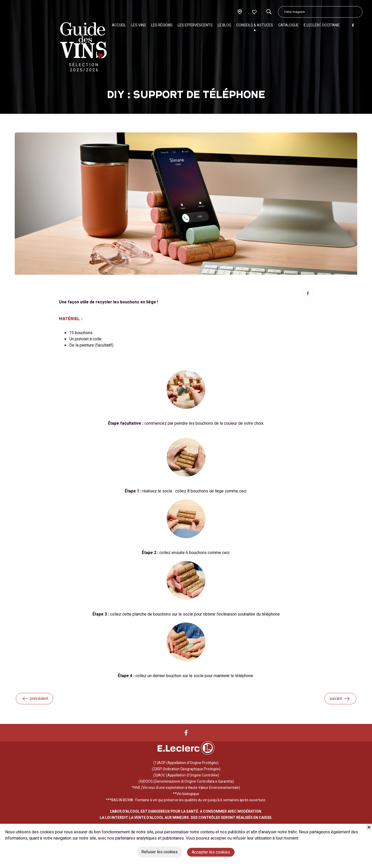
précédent (35, 699)
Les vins (139, 25)
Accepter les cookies (211, 852)
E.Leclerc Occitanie (322, 25)
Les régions (162, 25)
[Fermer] (369, 827)
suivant (340, 699)
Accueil (119, 25)
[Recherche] (269, 12)
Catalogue (288, 25)
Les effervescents (195, 25)
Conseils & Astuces (255, 25)
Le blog (224, 25)
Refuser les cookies (160, 852)
